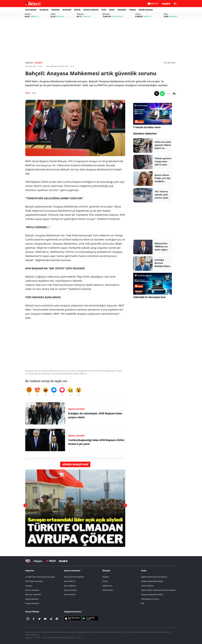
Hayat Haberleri (32, 599)
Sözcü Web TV (70, 581)
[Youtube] (45, 619)
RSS (143, 603)
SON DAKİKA (31, 10)
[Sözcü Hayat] (51, 561)
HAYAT (112, 10)
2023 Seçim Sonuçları (34, 581)
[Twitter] (39, 619)
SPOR (104, 10)
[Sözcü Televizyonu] (28, 561)
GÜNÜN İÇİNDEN (91, 10)
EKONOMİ (67, 10)
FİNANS (132, 10)
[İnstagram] (28, 619)
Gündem (39, 63)
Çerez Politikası (148, 586)
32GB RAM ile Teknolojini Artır (149, 297)
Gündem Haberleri (145, 134)
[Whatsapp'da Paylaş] (162, 94)
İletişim (106, 571)
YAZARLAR (44, 10)
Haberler (30, 571)
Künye (105, 581)
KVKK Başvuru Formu (150, 599)
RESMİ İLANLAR (146, 10)
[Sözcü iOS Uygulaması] (72, 618)
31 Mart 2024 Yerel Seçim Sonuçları (40, 577)
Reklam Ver (107, 586)
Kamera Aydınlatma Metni (152, 594)
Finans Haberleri (32, 590)
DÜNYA (77, 10)
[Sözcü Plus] (63, 561)
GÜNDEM (55, 10)
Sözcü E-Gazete (70, 590)
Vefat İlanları (108, 590)
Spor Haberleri (70, 586)
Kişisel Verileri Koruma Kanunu (154, 577)
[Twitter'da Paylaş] (157, 94)
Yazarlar (29, 586)
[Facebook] (34, 619)
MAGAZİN (122, 10)
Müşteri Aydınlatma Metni (152, 581)
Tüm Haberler (70, 594)
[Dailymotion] (51, 619)
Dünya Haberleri (32, 603)
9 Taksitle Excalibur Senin (147, 127)
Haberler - (30, 63)
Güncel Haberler (72, 571)
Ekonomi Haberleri (33, 594)
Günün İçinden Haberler (74, 577)
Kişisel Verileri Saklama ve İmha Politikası (159, 590)
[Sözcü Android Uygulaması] (90, 618)
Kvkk (144, 571)
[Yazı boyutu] (174, 94)
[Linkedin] (57, 619)
